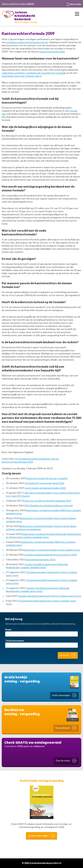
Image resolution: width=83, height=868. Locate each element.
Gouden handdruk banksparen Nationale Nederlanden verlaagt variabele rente (37, 566)
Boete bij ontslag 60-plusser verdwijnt (47, 478)
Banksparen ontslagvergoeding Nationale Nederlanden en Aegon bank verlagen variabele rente (43, 536)
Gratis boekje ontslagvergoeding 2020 (45, 488)
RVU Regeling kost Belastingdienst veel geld (49, 505)
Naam (8, 630)
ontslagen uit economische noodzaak (46, 73)
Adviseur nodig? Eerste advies (18, 4)
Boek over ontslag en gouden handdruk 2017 (47, 501)
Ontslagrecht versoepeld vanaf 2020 (44, 483)
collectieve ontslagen (13, 73)
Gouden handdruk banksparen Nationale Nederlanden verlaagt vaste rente (38, 590)
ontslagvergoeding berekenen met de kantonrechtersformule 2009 (30, 460)
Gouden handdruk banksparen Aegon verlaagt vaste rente (50, 596)
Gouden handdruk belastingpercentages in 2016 (50, 555)
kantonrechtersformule (52, 51)
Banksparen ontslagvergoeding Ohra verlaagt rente (52, 550)
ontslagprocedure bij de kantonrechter (27, 42)
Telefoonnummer (15, 641)
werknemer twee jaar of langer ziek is (22, 76)
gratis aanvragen (39, 836)
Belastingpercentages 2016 (40, 559)
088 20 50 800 (75, 4)
